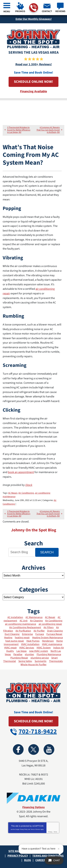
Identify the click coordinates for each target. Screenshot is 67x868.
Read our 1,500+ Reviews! (34, 64)
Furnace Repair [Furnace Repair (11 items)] (54, 634)
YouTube (49, 750)
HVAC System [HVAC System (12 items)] (44, 648)
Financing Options (33, 807)
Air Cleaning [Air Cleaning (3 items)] (36, 621)
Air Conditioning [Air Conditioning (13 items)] (54, 621)
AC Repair (13, 493)
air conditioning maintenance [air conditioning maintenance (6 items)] (21, 624)
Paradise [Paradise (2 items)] (18, 654)
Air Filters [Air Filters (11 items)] (49, 627)
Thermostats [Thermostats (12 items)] (56, 661)
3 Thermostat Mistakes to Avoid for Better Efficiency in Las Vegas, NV (19, 130)
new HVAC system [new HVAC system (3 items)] (39, 651)
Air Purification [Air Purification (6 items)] (23, 631)
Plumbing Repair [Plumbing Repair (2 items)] (19, 658)
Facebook (18, 750)
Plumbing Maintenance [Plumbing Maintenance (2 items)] (49, 654)
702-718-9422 (33, 8)
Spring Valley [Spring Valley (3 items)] (25, 661)
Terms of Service (35, 829)
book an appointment (21, 472)
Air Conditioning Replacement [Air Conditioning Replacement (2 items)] (25, 627)
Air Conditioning (26, 493)
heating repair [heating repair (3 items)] (22, 638)
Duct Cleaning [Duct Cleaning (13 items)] (12, 634)
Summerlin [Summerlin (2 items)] (41, 661)
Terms (55, 832)
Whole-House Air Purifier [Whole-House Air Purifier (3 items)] (33, 665)
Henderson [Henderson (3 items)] (48, 641)
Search (47, 552)
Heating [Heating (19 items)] (8, 638)
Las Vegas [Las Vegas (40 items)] (22, 651)
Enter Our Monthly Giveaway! (34, 19)
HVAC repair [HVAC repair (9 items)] (11, 648)
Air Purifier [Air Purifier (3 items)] (39, 631)
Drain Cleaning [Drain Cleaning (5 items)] (55, 631)
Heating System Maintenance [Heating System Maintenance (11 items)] (48, 638)
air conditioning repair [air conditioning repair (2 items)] (50, 624)
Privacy (50, 832)
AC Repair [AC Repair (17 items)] (50, 617)
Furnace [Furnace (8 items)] (40, 634)
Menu (7, 12)
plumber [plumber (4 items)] (29, 654)
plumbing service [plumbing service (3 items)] (40, 658)
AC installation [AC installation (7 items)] (15, 617)
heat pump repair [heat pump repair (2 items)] (15, 641)
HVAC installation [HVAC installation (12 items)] (30, 644)
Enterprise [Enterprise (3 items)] (27, 634)
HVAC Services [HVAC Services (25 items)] (27, 648)
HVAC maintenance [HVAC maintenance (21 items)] (52, 644)
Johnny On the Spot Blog (34, 530)
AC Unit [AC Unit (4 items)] (24, 621)
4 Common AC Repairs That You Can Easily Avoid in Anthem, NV (48, 130)
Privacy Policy (24, 829)
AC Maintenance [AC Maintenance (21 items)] (34, 617)
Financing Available (33, 91)
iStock (29, 485)
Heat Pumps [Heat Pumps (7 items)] (33, 641)
